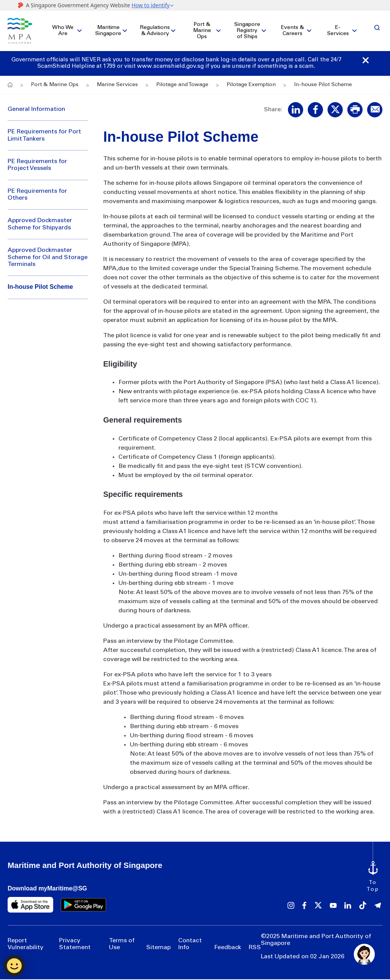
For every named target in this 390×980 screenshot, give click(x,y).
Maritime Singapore (108, 31)
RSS (255, 949)
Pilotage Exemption (251, 86)
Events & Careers (292, 31)
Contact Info (190, 945)
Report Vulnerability (26, 945)
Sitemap (158, 949)
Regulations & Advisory (155, 31)
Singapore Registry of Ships (247, 31)
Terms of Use (122, 945)
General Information (36, 110)
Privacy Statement (75, 945)
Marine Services (117, 86)
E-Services (338, 31)
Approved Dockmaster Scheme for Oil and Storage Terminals (48, 258)
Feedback (228, 949)
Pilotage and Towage (182, 86)
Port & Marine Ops (202, 31)
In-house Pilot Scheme (40, 288)
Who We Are (63, 31)
